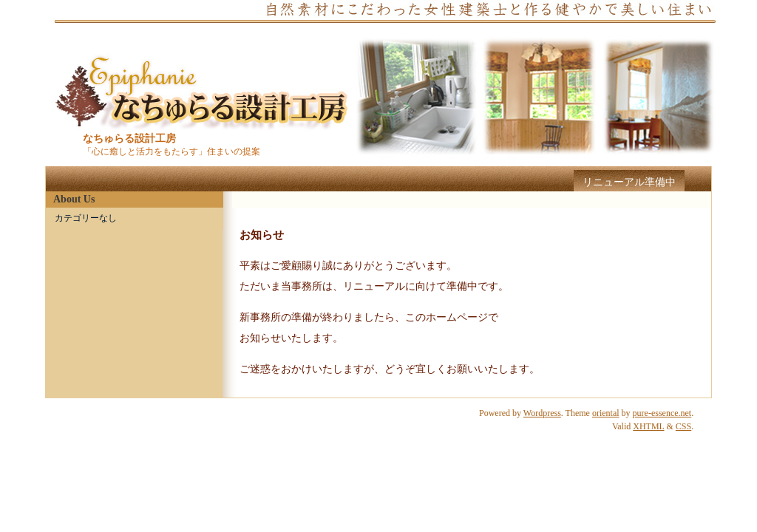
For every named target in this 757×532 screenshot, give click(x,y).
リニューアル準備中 (629, 182)
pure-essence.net (662, 413)
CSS (683, 426)
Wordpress (542, 413)
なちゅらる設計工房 (129, 139)
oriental (606, 413)
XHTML (648, 426)
